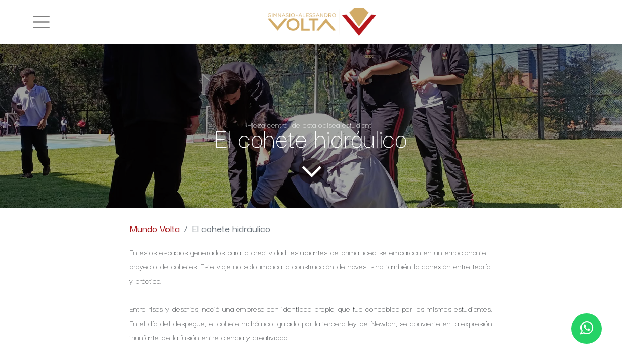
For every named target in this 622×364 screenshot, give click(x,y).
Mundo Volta (154, 228)
